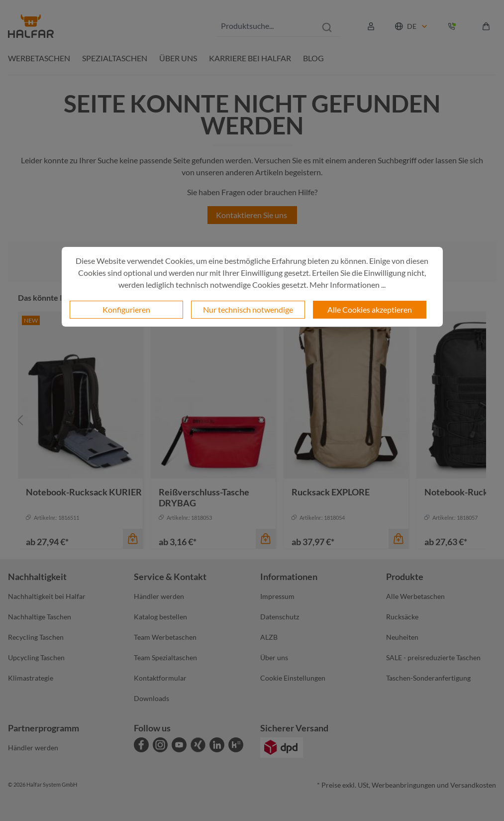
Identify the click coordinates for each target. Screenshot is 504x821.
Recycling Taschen (36, 637)
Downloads (151, 698)
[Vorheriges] (20, 420)
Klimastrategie (31, 678)
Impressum (277, 596)
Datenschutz (280, 617)
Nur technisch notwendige (248, 309)
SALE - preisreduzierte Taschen (433, 657)
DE (412, 26)
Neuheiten (402, 637)
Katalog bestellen (160, 617)
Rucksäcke (402, 617)
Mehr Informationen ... (348, 285)
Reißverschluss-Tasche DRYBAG (204, 497)
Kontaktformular (160, 678)
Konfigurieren (126, 309)
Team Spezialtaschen (165, 657)
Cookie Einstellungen (293, 678)
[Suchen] (327, 26)
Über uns (274, 657)
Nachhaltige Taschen (40, 617)
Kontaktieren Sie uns (252, 215)
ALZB (269, 637)
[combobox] (265, 26)
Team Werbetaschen (165, 637)
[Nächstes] (484, 420)
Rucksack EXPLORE (331, 492)
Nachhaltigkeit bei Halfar (47, 596)
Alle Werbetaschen (415, 596)
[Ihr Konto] (371, 26)
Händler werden (159, 596)
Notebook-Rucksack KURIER (84, 492)
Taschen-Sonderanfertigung (428, 678)
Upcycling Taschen (36, 657)
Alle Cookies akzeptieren (370, 309)
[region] (252, 420)
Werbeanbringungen (403, 785)
